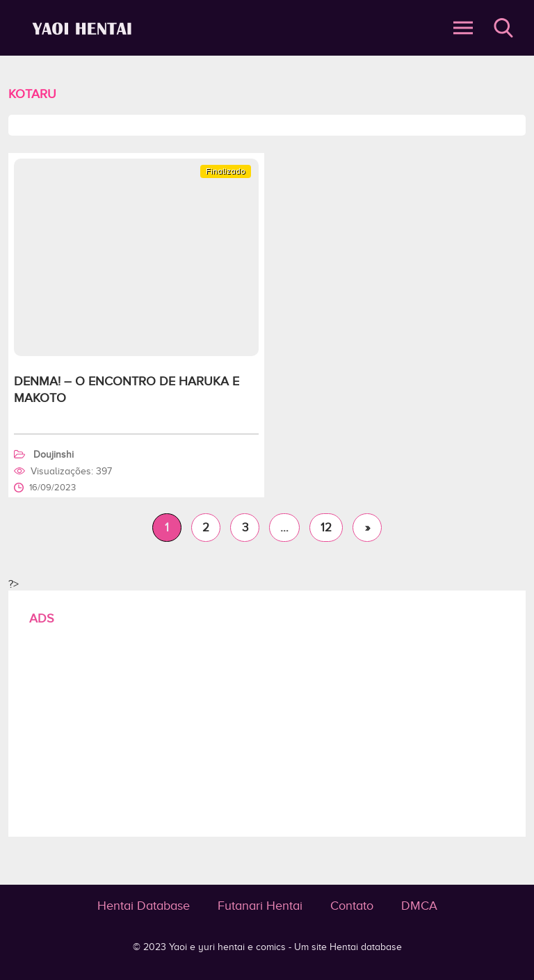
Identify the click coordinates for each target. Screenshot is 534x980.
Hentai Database (144, 906)
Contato (352, 906)
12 (326, 528)
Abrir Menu (463, 28)
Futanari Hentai (260, 906)
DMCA (419, 906)
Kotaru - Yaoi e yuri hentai (84, 28)
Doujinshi (54, 455)
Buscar (503, 28)
